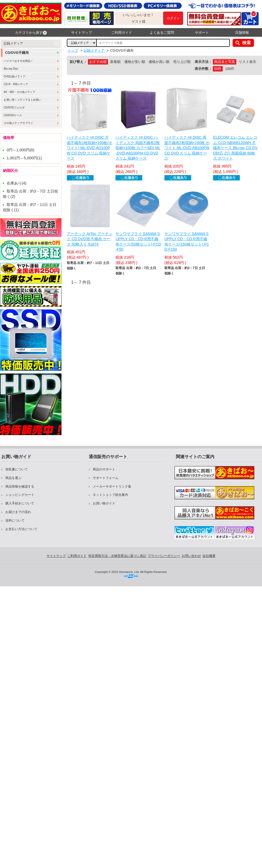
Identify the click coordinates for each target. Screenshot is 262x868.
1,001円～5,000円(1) (24, 158)
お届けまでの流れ (18, 512)
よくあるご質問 (162, 33)
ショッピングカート (20, 495)
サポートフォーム (106, 478)
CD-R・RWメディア (16, 84)
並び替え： (78, 62)
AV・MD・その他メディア (20, 92)
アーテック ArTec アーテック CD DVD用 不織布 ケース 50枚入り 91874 (90, 239)
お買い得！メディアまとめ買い (22, 100)
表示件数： (203, 68)
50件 (218, 68)
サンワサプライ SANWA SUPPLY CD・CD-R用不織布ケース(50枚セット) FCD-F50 (138, 241)
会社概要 (209, 556)
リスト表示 (247, 62)
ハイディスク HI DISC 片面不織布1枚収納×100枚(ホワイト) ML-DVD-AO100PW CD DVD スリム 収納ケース (90, 148)
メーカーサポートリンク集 (112, 486)
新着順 (115, 62)
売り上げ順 (182, 62)
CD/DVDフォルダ (14, 107)
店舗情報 (242, 33)
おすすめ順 (98, 62)
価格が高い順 (159, 62)
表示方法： (203, 62)
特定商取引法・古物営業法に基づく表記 (117, 556)
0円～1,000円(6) (21, 150)
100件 (230, 68)
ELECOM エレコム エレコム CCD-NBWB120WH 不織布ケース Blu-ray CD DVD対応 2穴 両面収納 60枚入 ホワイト (235, 148)
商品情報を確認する (20, 486)
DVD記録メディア (15, 76)
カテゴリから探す (31, 33)
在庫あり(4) (17, 183)
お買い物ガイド (104, 503)
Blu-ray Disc (11, 69)
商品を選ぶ (13, 478)
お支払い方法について (21, 529)
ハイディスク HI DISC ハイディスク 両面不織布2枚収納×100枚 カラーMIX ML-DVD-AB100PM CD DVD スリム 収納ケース (138, 148)
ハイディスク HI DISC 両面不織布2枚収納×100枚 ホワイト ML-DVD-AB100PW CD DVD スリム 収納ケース (187, 148)
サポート (202, 33)
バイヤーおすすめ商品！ (18, 61)
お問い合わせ (191, 556)
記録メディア (13, 43)
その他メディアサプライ (18, 123)
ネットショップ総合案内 (110, 495)
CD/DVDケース (13, 115)
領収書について (17, 469)
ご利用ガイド (122, 33)
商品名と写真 (225, 62)
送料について (15, 520)
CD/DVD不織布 (17, 53)
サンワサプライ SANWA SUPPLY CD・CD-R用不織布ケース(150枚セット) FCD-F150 (187, 241)
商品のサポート (104, 469)
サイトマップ (82, 33)
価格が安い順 (135, 62)
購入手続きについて (20, 503)
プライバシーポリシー (164, 556)
